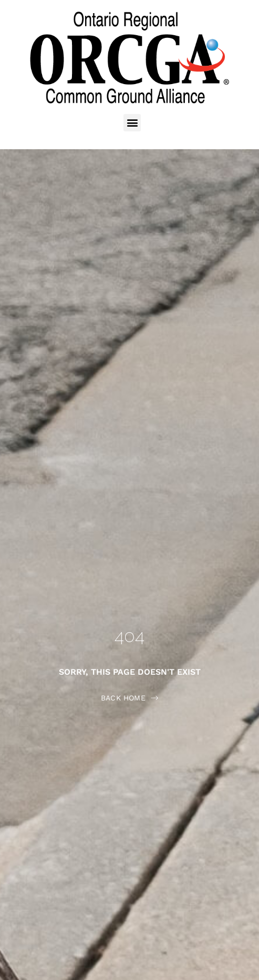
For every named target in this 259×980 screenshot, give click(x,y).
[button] (132, 123)
